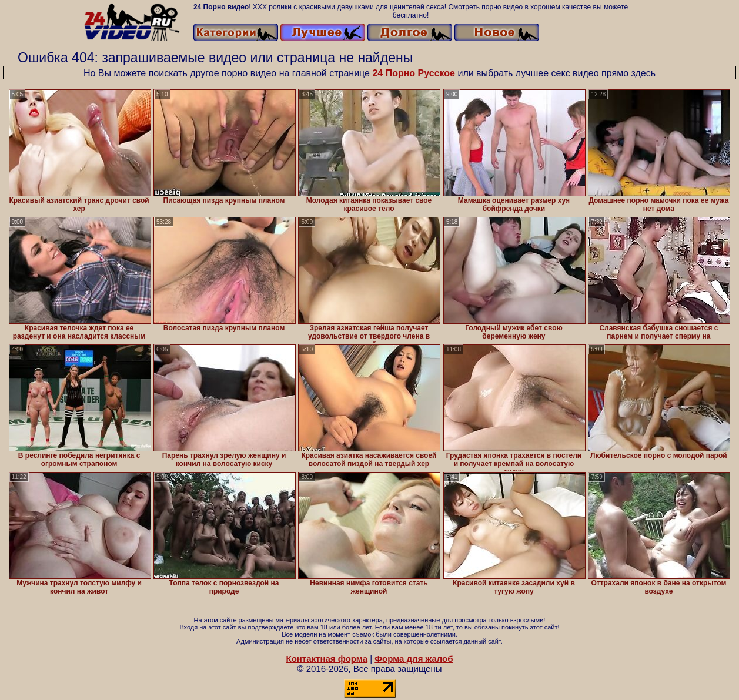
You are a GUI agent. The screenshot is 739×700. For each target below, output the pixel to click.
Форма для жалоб (414, 659)
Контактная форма (327, 659)
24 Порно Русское (414, 73)
